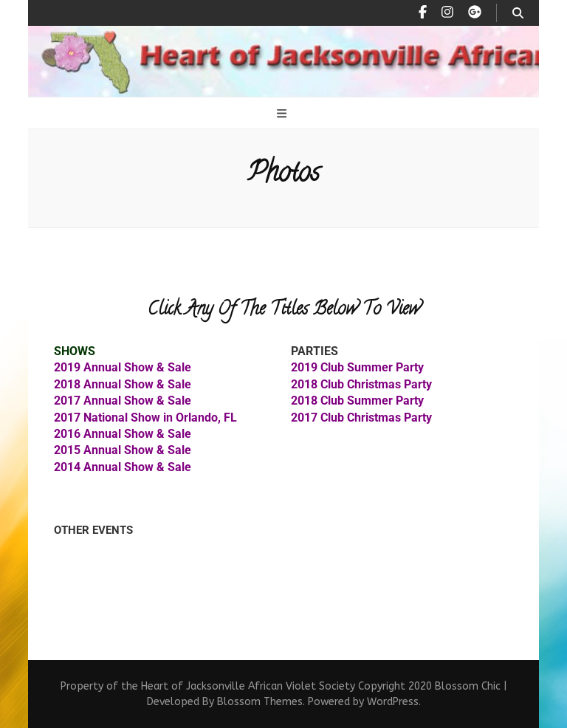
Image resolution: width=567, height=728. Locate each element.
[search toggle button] (518, 13)
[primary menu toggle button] (283, 114)
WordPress (393, 702)
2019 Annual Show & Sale (123, 367)
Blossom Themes (260, 702)
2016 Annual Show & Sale (123, 434)
